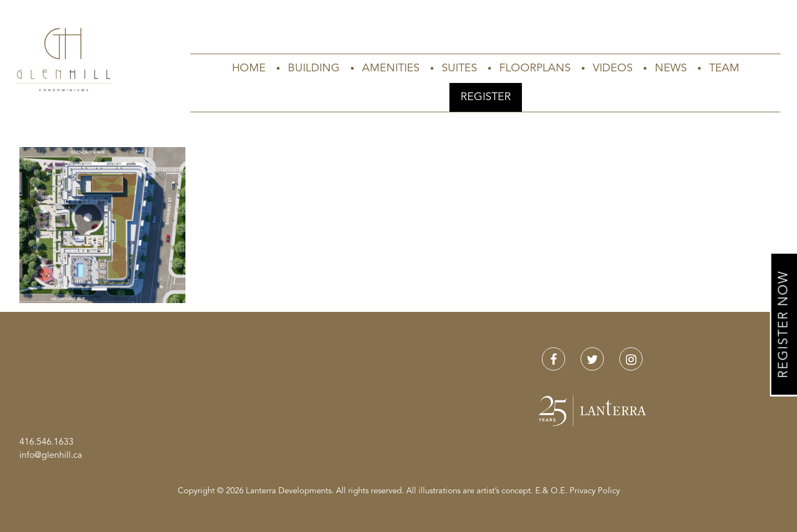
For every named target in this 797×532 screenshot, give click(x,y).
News (671, 69)
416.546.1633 (46, 442)
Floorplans (535, 69)
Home (249, 69)
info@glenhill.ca (51, 456)
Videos (613, 69)
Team (724, 69)
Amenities (391, 69)
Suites (459, 69)
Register (486, 97)
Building (314, 69)
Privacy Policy (595, 491)
